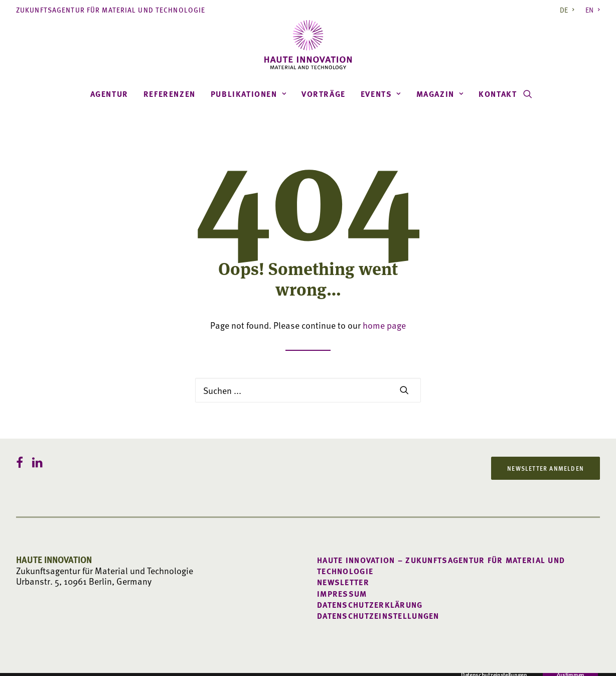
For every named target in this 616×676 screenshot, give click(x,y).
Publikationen (249, 94)
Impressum (342, 594)
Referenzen (170, 94)
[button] (528, 94)
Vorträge (324, 94)
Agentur (109, 94)
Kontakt (498, 94)
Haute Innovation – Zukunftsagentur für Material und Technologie (441, 566)
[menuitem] (569, 10)
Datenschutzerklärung (370, 605)
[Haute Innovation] (308, 45)
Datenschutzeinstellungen (378, 616)
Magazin (440, 94)
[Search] (308, 390)
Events (381, 94)
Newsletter (343, 582)
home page (384, 325)
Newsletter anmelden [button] (546, 468)
